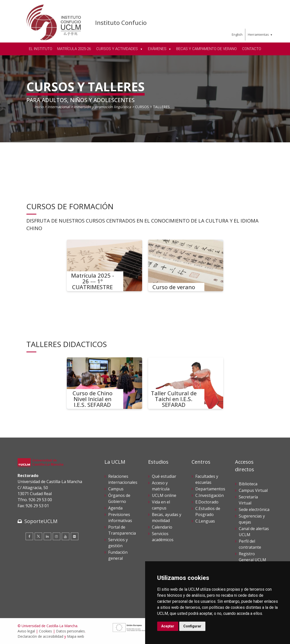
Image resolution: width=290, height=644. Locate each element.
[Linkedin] (47, 536)
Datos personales (70, 631)
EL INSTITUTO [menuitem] (41, 49)
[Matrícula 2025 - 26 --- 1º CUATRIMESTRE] (104, 265)
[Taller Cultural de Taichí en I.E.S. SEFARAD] (186, 383)
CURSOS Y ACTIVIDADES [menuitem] (118, 49)
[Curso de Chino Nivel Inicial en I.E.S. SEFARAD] (104, 383)
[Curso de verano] (186, 265)
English (237, 34)
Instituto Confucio (121, 23)
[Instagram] (56, 536)
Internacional (59, 107)
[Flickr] (75, 536)
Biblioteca (248, 484)
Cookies (45, 631)
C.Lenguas (205, 521)
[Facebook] (29, 536)
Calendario (162, 527)
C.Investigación (210, 495)
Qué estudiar (164, 476)
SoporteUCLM (41, 521)
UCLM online (164, 495)
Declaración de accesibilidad (40, 636)
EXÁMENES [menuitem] (158, 49)
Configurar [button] (192, 626)
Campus (116, 489)
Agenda (115, 508)
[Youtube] (66, 536)
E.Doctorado (207, 502)
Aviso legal (26, 631)
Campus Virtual (253, 490)
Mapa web (76, 636)
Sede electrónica (254, 509)
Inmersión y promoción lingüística (102, 107)
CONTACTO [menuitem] (252, 49)
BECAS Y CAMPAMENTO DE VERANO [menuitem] (207, 49)
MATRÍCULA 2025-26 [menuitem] (74, 49)
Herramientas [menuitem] (258, 34)
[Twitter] (38, 536)
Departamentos (210, 489)
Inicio (39, 107)
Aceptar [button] (168, 626)
